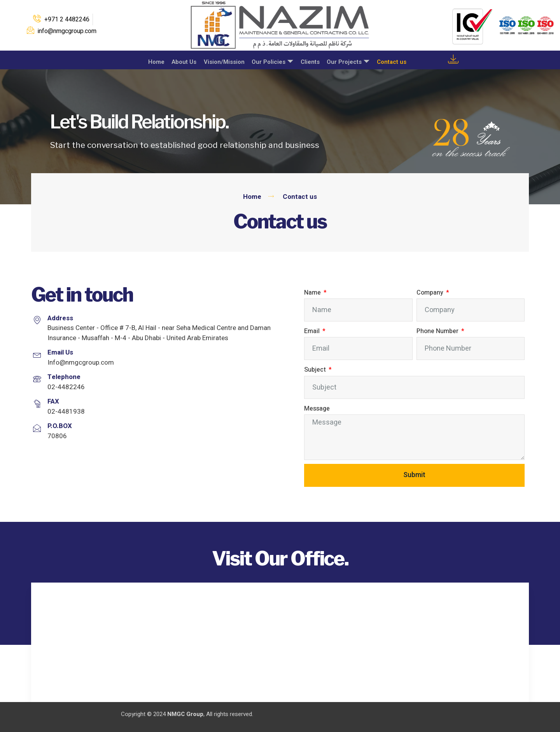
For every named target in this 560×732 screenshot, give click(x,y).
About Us (181, 60)
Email (313, 331)
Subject (316, 370)
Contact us (391, 60)
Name (313, 293)
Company (431, 293)
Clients (309, 60)
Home (152, 60)
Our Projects (347, 61)
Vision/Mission (221, 60)
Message (317, 409)
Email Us (60, 352)
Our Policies (270, 61)
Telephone (64, 377)
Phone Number (438, 331)
